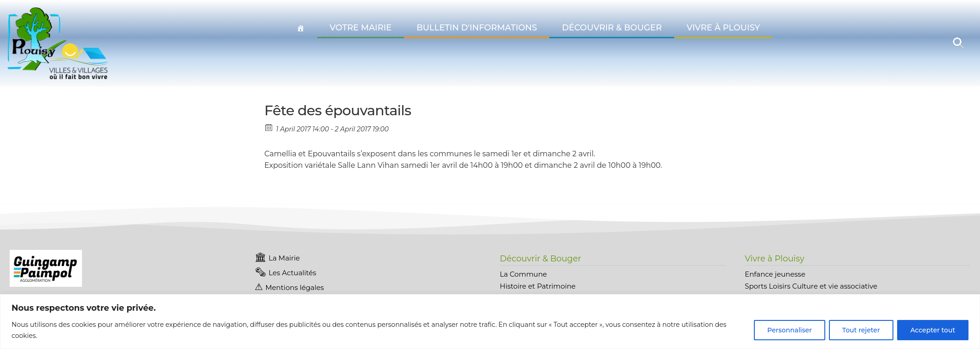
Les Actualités (292, 273)
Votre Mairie (361, 28)
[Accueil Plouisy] (301, 28)
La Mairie (284, 258)
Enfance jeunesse (775, 274)
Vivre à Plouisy (723, 28)
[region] (490, 322)
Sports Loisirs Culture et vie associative (811, 286)
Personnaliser (790, 330)
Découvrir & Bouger (612, 28)
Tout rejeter (861, 330)
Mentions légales (295, 287)
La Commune (523, 274)
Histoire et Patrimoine (538, 286)
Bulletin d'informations (477, 28)
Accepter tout (933, 330)
